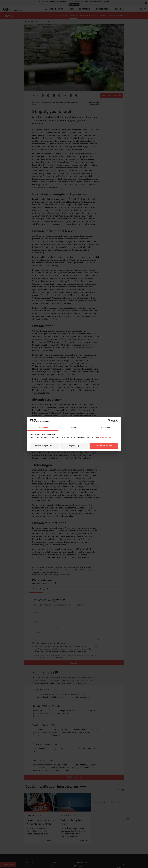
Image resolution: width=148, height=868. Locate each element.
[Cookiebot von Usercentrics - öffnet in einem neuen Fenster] (109, 421)
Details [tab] (74, 428)
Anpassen (74, 446)
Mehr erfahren (106, 438)
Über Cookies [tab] (105, 428)
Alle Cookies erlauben (104, 446)
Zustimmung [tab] (43, 428)
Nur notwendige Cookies (44, 446)
